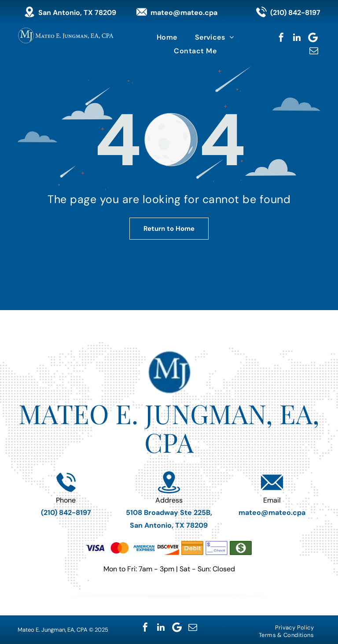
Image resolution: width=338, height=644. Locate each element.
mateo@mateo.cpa (184, 13)
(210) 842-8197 (295, 13)
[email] (314, 51)
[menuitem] (167, 37)
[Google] (313, 37)
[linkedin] (297, 37)
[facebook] (281, 37)
